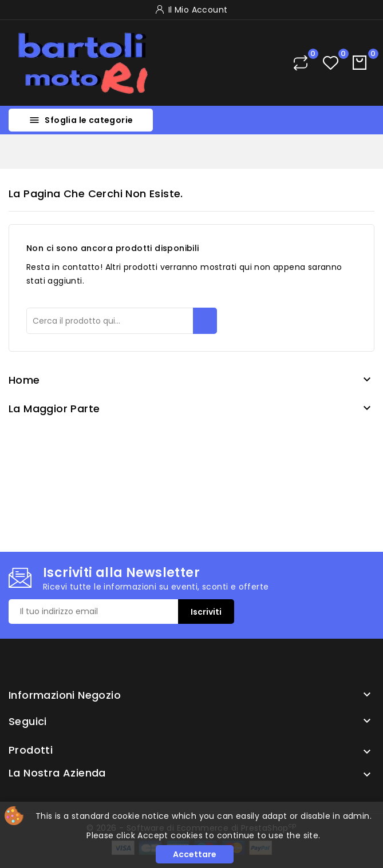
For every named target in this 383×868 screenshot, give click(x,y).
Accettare (195, 854)
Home (24, 380)
